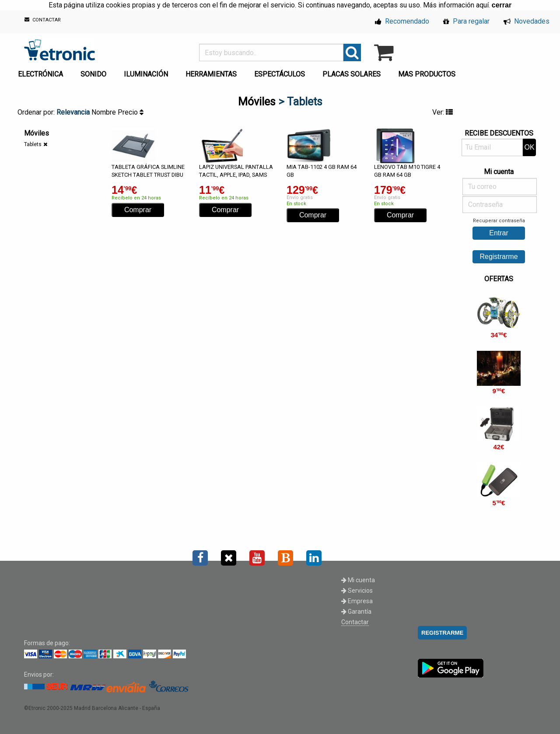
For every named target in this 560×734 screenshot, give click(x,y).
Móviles (257, 102)
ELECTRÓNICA (40, 74)
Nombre (105, 112)
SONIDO (93, 74)
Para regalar (466, 21)
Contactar (355, 622)
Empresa (357, 601)
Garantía (356, 612)
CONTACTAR (43, 20)
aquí (482, 5)
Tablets (33, 144)
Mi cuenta (358, 580)
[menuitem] (42, 72)
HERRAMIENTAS (211, 74)
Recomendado (402, 21)
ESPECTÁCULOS (280, 74)
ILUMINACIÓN (146, 74)
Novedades (527, 21)
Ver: (443, 112)
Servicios (357, 591)
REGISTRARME (442, 633)
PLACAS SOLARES (352, 74)
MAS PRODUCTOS (427, 74)
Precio (131, 112)
